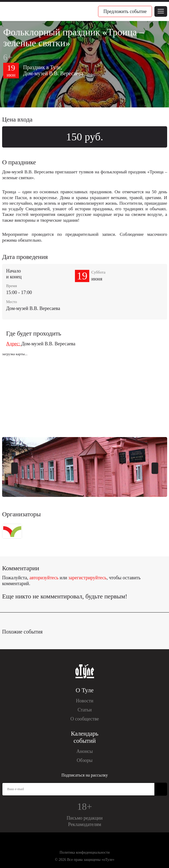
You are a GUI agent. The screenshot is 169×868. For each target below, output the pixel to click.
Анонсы (85, 751)
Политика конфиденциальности (85, 852)
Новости (85, 701)
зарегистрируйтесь (87, 578)
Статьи (85, 710)
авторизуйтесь (44, 578)
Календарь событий (85, 737)
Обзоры (85, 760)
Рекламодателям (85, 824)
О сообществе (85, 719)
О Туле (85, 690)
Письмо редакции (85, 818)
